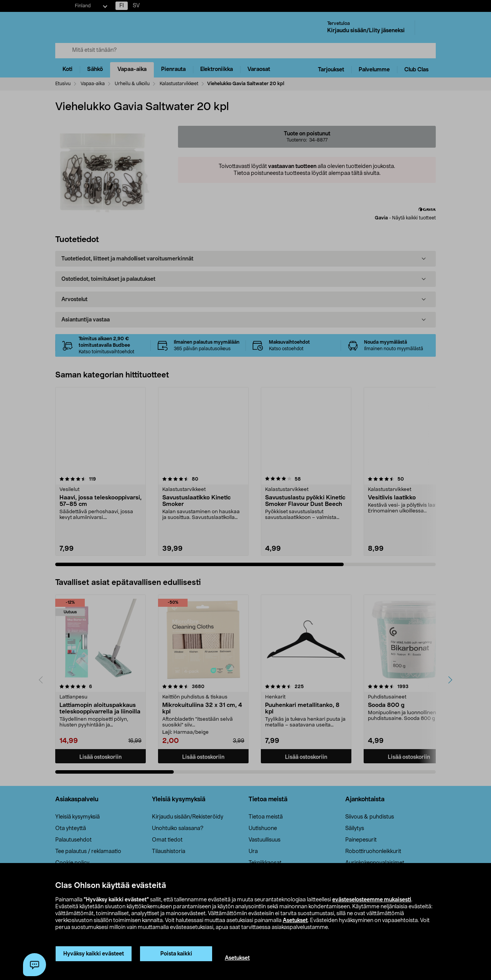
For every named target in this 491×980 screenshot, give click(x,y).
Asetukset (295, 921)
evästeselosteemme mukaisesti (372, 900)
